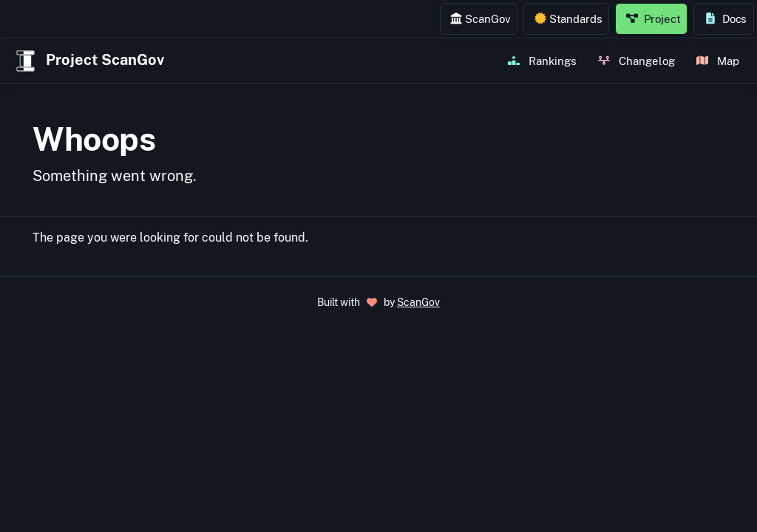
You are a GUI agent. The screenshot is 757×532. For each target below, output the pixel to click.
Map (718, 61)
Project (654, 18)
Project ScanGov (88, 61)
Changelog (637, 61)
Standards (568, 18)
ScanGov (480, 18)
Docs (726, 18)
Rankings (542, 61)
